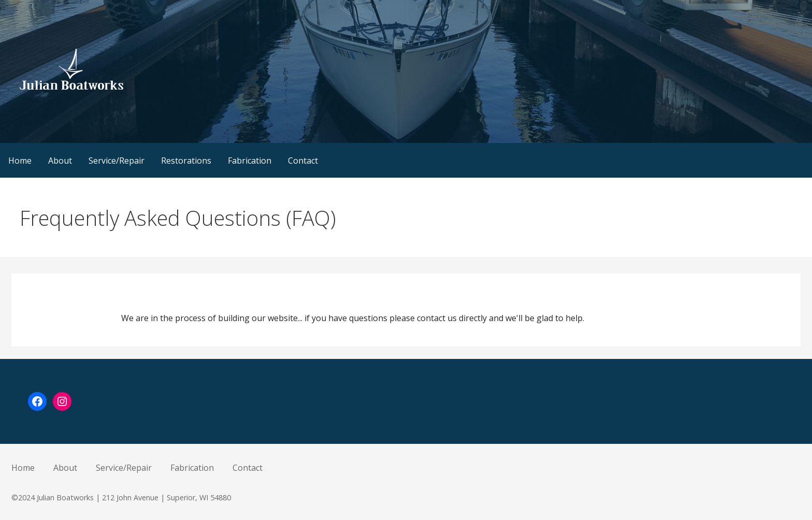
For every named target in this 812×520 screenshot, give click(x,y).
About (60, 161)
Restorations (186, 161)
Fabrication (250, 161)
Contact (303, 161)
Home (20, 161)
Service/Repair (117, 161)
